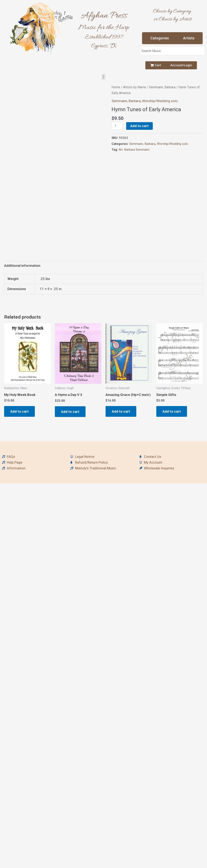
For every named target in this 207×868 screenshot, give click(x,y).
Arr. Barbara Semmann (134, 150)
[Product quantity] (117, 126)
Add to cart (139, 126)
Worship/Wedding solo (160, 101)
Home (116, 87)
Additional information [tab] (22, 266)
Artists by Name (135, 87)
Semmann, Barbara (162, 87)
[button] (103, 77)
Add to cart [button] (19, 411)
